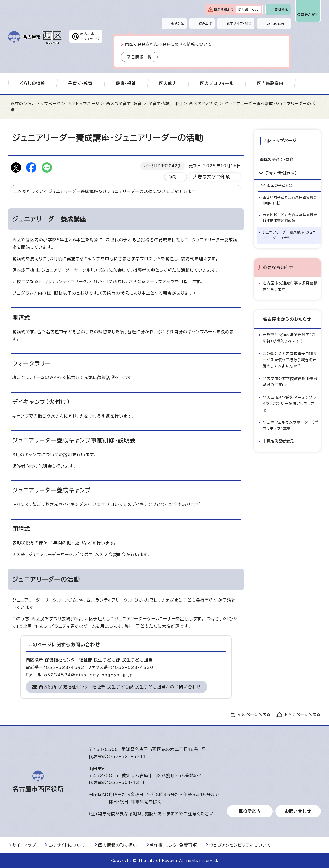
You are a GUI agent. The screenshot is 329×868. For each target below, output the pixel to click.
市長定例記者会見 (278, 441)
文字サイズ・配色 (239, 23)
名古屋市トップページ (90, 36)
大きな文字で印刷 (212, 177)
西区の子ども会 (204, 104)
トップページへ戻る (303, 714)
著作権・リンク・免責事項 (173, 845)
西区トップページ (83, 104)
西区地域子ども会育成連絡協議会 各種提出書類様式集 (291, 218)
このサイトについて (67, 845)
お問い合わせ (298, 811)
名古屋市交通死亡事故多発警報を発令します (290, 286)
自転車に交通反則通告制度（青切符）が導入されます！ (289, 338)
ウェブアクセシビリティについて (240, 845)
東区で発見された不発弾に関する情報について (168, 44)
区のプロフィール (217, 83)
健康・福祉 (126, 83)
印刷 (172, 177)
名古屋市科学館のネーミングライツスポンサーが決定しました (290, 404)
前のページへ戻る (254, 714)
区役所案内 (250, 811)
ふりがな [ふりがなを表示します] (177, 23)
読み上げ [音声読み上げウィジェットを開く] (205, 23)
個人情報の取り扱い (118, 845)
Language (275, 23)
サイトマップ (24, 845)
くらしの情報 (32, 83)
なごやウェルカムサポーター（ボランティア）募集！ (290, 425)
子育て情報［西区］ (166, 104)
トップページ (49, 104)
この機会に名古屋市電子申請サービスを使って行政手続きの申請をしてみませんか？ (290, 360)
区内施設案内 (270, 83)
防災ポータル (248, 10)
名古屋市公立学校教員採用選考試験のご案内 (290, 382)
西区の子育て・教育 (124, 104)
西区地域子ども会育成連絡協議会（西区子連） (290, 200)
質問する (281, 10)
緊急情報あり (224, 10)
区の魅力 (168, 83)
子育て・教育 (80, 83)
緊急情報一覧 (139, 57)
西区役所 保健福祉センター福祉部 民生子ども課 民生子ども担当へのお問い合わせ (120, 687)
